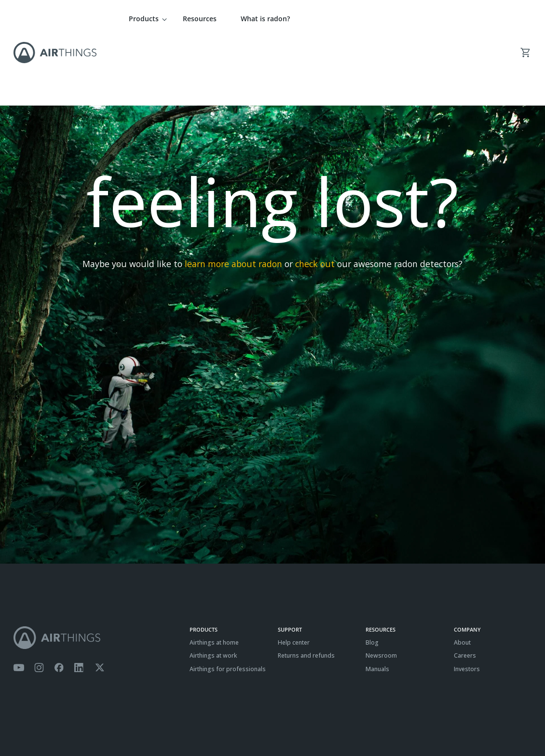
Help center (294, 575)
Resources (200, 19)
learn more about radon (233, 196)
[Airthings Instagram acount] (39, 600)
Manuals (377, 601)
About (462, 575)
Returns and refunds (306, 588)
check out (315, 196)
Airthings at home (214, 575)
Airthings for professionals (228, 601)
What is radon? (265, 19)
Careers (465, 588)
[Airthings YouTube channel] (19, 600)
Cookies (75, 725)
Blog (372, 575)
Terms (22, 725)
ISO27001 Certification (121, 725)
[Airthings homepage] (96, 570)
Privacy (47, 725)
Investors (467, 601)
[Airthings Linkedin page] (79, 600)
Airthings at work (213, 588)
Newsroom (381, 588)
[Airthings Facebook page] (59, 600)
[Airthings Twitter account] (100, 600)
